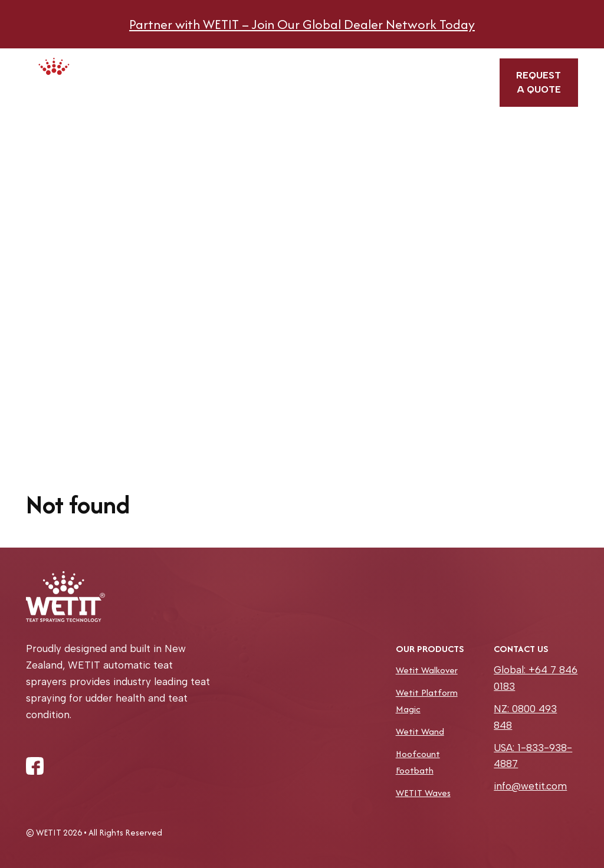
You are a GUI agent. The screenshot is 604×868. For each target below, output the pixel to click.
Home (151, 66)
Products (205, 70)
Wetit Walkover (427, 670)
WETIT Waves (423, 793)
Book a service (312, 83)
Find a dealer (362, 78)
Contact (459, 66)
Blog (407, 66)
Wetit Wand (420, 731)
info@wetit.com (530, 786)
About (262, 66)
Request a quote (539, 82)
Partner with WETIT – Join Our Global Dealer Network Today (302, 24)
